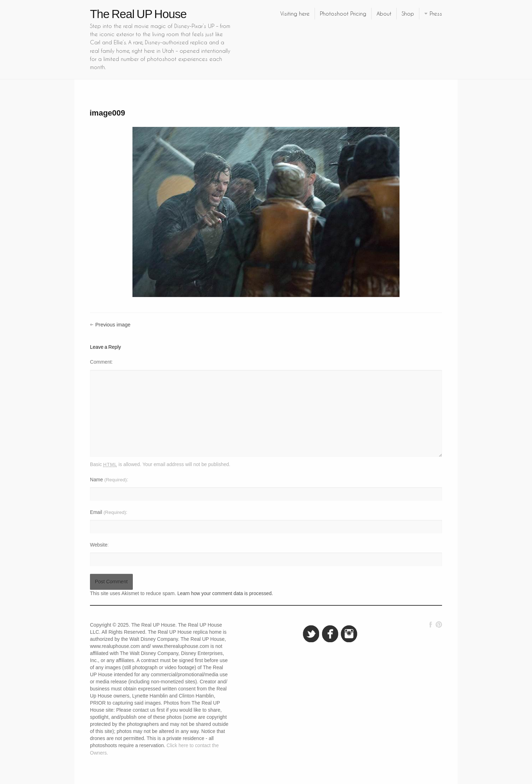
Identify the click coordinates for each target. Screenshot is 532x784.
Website (99, 545)
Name (108, 480)
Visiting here (295, 13)
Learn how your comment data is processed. (225, 593)
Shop (408, 13)
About (384, 13)
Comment (101, 362)
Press (436, 13)
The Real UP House (138, 14)
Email (108, 512)
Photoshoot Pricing (343, 13)
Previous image (113, 325)
